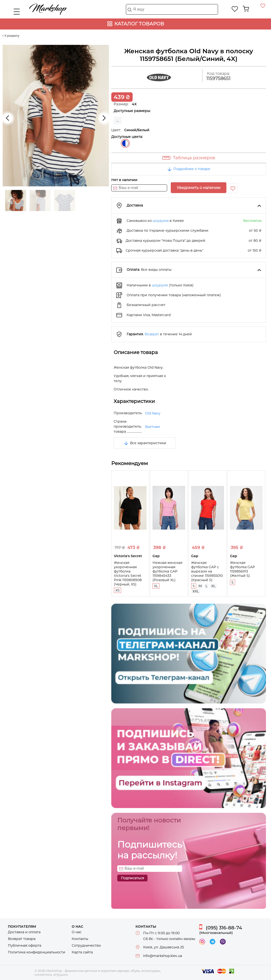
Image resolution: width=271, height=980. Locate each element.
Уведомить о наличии (199, 188)
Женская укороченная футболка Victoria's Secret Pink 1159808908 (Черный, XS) (128, 573)
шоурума (161, 221)
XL (156, 586)
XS (118, 590)
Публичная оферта (25, 945)
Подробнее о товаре (189, 169)
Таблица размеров (194, 158)
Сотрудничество (86, 945)
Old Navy (153, 413)
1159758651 (218, 79)
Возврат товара (22, 939)
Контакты (80, 939)
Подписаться (132, 878)
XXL (196, 591)
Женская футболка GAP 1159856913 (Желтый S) (242, 569)
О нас (77, 932)
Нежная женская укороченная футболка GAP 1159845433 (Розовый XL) (167, 571)
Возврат (152, 334)
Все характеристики (145, 443)
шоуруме (160, 285)
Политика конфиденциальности (37, 952)
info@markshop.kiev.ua (162, 956)
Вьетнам (153, 427)
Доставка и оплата (24, 932)
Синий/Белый (125, 143)
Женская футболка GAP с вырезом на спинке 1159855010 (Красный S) (207, 571)
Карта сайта (82, 952)
